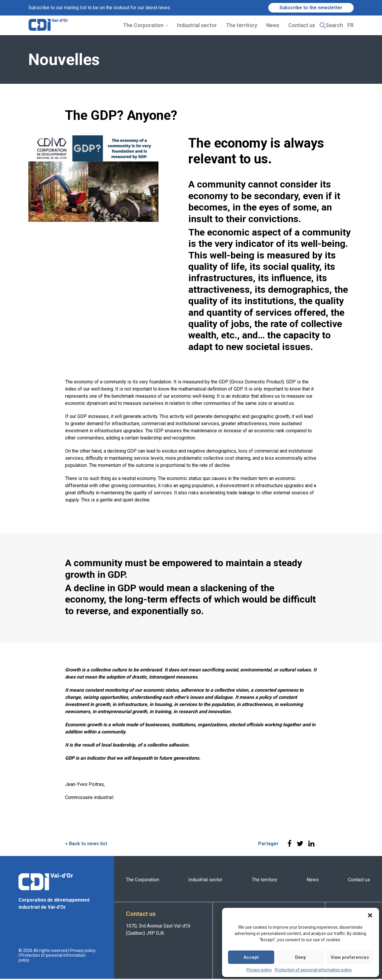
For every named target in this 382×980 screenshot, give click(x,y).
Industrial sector (197, 26)
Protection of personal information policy (313, 970)
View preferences (350, 957)
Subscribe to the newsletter (311, 8)
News (273, 26)
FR (351, 26)
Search (334, 26)
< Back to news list (86, 845)
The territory (242, 26)
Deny (300, 957)
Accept (251, 957)
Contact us (302, 26)
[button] (370, 915)
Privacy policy (259, 970)
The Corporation (143, 26)
